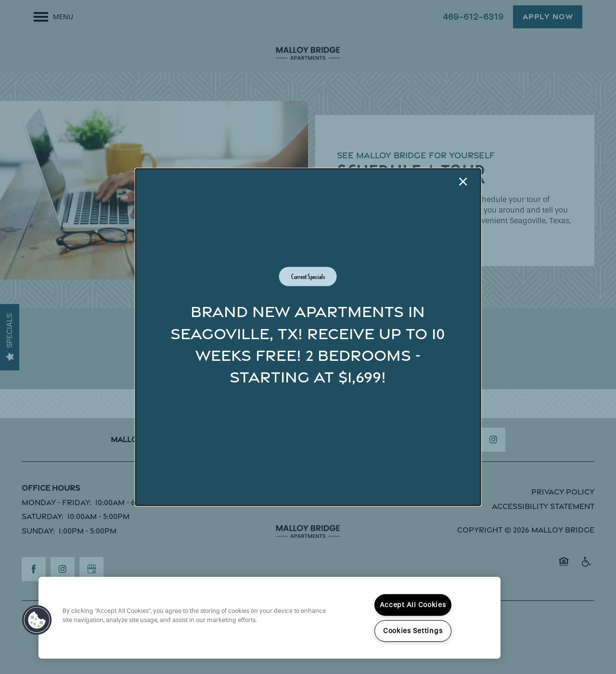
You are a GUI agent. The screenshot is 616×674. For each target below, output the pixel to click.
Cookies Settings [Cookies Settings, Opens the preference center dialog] (413, 631)
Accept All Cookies (413, 605)
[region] (269, 618)
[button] (37, 620)
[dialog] (308, 337)
